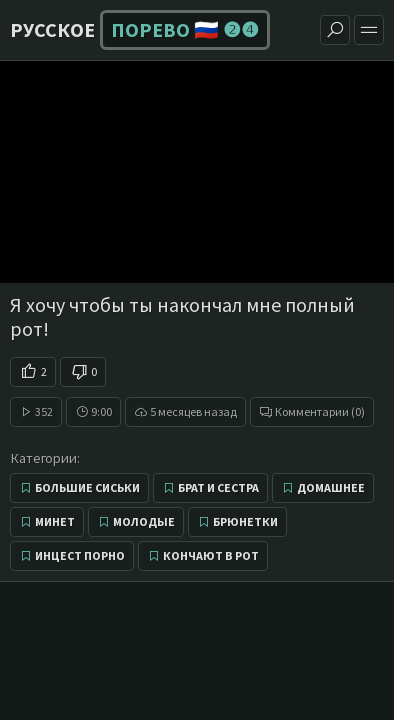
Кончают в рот (211, 555)
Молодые (144, 521)
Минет (55, 521)
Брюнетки (245, 521)
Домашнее (331, 487)
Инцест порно (80, 555)
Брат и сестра (218, 487)
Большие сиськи (87, 487)
